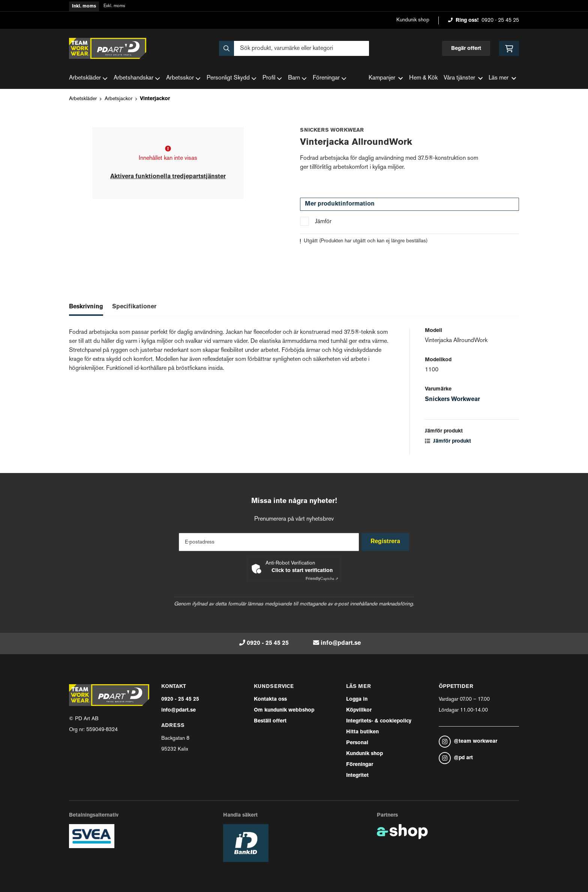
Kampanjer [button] (386, 78)
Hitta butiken (362, 732)
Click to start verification (302, 571)
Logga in (357, 699)
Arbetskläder (88, 78)
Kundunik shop (413, 20)
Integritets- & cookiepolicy (379, 721)
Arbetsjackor (118, 99)
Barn (297, 78)
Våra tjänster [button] (463, 78)
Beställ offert (270, 721)
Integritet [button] (357, 776)
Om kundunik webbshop (284, 710)
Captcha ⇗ (322, 579)
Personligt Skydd (232, 78)
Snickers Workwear (452, 399)
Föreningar (330, 78)
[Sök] (294, 48)
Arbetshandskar (137, 78)
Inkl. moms (84, 6)
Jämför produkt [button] (448, 441)
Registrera (387, 542)
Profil (272, 78)
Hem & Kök (423, 78)
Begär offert (466, 49)
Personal (357, 743)
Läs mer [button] (502, 78)
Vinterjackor (155, 99)
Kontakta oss (270, 699)
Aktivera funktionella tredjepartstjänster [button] (168, 177)
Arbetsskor (183, 78)
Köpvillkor (359, 710)
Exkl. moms (114, 6)
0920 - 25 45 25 (500, 20)
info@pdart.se (341, 643)
